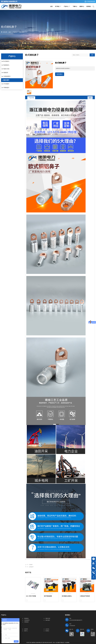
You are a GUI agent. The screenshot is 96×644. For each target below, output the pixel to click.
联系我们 (60, 74)
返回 (90, 98)
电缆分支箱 (6, 69)
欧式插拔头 (6, 61)
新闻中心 (26, 631)
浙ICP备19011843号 (47, 642)
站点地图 (58, 642)
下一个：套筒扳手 (29, 567)
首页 (10, 32)
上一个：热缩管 (29, 565)
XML (54, 642)
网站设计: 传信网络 (65, 642)
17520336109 (90, 2)
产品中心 (15, 32)
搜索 (92, 55)
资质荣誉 (26, 629)
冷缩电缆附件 (7, 76)
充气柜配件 (6, 84)
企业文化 (47, 629)
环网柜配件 (6, 88)
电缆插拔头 (6, 65)
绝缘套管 (6, 73)
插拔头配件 (22, 32)
